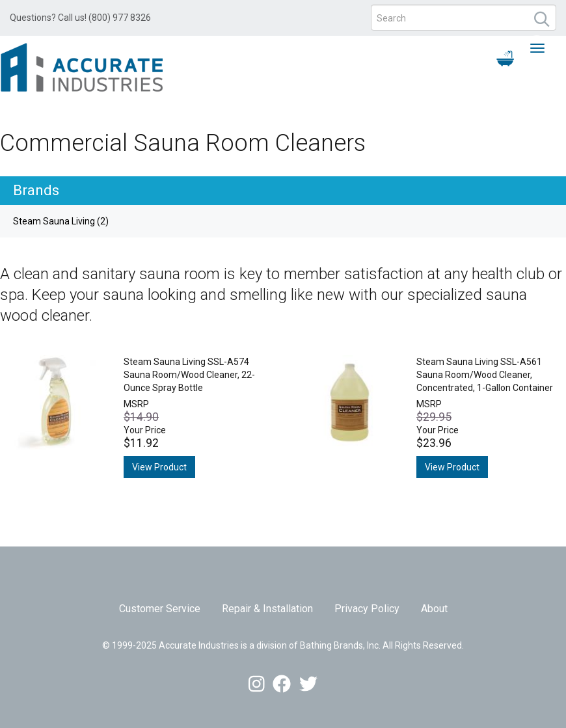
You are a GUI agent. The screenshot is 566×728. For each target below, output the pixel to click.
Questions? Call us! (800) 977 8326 (80, 18)
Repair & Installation (267, 609)
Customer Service (160, 609)
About (434, 609)
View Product (159, 467)
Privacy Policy (367, 609)
